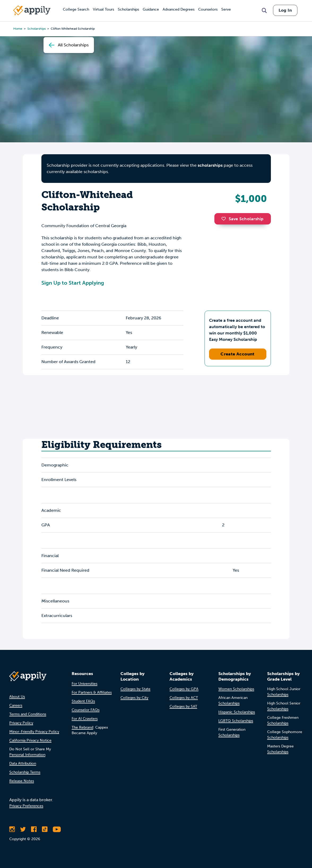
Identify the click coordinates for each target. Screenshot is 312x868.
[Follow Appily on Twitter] (23, 829)
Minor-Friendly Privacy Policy (34, 732)
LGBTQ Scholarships (236, 721)
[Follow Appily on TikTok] (45, 829)
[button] (225, 219)
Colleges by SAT (183, 706)
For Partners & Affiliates (92, 692)
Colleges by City (134, 698)
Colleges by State (135, 689)
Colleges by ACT (184, 698)
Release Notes (22, 781)
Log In (285, 10)
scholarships (210, 165)
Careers (16, 705)
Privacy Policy (21, 723)
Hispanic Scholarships (237, 712)
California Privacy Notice (30, 740)
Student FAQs (83, 701)
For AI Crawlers (85, 719)
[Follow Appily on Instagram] (12, 829)
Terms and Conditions (28, 714)
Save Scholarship (242, 219)
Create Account (238, 354)
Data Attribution (23, 763)
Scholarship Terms (25, 772)
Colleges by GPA (184, 689)
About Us (17, 697)
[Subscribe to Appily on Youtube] (57, 829)
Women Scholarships (236, 689)
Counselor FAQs (86, 710)
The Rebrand (82, 727)
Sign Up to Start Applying (73, 283)
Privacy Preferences (26, 806)
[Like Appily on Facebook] (34, 829)
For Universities (84, 684)
